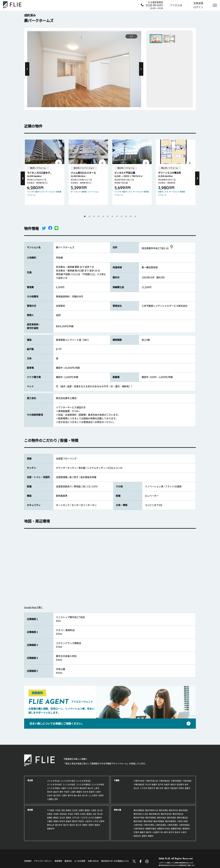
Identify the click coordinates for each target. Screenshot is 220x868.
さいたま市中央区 (54, 785)
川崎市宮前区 (184, 825)
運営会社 (68, 861)
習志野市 (180, 785)
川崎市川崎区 (182, 821)
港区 (63, 810)
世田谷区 (63, 814)
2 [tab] (89, 216)
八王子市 (84, 818)
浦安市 (167, 788)
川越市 (63, 788)
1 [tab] (85, 216)
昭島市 (69, 821)
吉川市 (85, 796)
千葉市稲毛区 (164, 781)
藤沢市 (149, 832)
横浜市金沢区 (166, 814)
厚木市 (178, 832)
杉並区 (83, 814)
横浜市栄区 (138, 821)
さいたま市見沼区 (83, 781)
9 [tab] (121, 216)
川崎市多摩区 (172, 825)
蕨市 (61, 792)
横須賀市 (186, 829)
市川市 (148, 785)
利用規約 (28, 861)
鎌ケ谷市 (160, 788)
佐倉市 (167, 785)
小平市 (95, 821)
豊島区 (89, 814)
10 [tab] (126, 216)
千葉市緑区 (187, 781)
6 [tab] (108, 216)
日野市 (102, 821)
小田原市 (156, 832)
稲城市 (97, 825)
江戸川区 (76, 818)
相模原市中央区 (163, 829)
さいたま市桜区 (69, 785)
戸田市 (67, 792)
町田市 (81, 821)
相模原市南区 (176, 829)
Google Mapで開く (33, 607)
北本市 (50, 796)
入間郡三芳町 (53, 799)
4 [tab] (99, 216)
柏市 (187, 785)
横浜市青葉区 (159, 821)
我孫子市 (152, 788)
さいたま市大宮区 (68, 781)
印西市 (181, 788)
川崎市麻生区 (139, 829)
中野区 (77, 814)
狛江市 (79, 825)
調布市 (75, 821)
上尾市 (97, 788)
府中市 (62, 821)
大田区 (56, 814)
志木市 (86, 792)
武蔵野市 (98, 818)
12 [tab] (135, 216)
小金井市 (88, 821)
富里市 (187, 788)
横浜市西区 (163, 810)
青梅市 (56, 821)
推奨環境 (58, 861)
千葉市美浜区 (139, 785)
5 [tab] (103, 216)
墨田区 (87, 810)
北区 (95, 814)
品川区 (100, 810)
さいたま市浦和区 (83, 785)
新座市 (92, 792)
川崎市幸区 (138, 825)
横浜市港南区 (151, 818)
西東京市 (51, 829)
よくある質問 (80, 861)
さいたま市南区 (98, 785)
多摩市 (91, 825)
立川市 (91, 818)
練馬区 (56, 818)
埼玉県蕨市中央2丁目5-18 (158, 248)
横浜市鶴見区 (139, 810)
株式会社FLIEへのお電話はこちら (115, 861)
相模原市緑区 (151, 829)
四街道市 (174, 788)
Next (141, 69)
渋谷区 (70, 814)
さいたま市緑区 (53, 788)
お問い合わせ (93, 861)
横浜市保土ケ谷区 (141, 814)
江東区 (94, 810)
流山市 (136, 788)
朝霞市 (79, 792)
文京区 (75, 810)
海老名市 (137, 836)
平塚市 (136, 832)
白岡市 (101, 796)
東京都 (30, 810)
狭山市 (90, 788)
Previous (27, 69)
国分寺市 (59, 825)
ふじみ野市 (93, 796)
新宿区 (69, 810)
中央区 (58, 810)
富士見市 (57, 796)
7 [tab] (112, 216)
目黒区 (50, 814)
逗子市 (171, 832)
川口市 (70, 788)
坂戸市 (70, 796)
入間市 (73, 792)
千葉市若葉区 (176, 781)
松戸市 (161, 785)
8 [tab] (117, 216)
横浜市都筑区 (171, 821)
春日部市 (83, 788)
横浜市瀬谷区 (182, 818)
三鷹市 (50, 821)
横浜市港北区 (178, 814)
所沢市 (76, 788)
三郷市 (64, 796)
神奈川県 (117, 810)
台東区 (81, 810)
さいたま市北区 (53, 781)
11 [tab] (131, 216)
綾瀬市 (151, 836)
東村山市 (51, 825)
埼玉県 (30, 780)
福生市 (72, 825)
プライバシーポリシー (43, 861)
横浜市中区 (173, 810)
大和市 (184, 832)
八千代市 (143, 788)
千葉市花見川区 (152, 781)
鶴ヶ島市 (78, 796)
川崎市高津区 (161, 825)
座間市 (144, 836)
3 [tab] (94, 216)
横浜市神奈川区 (152, 810)
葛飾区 (69, 818)
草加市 (50, 792)
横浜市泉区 (148, 821)
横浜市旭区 (162, 818)
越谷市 (56, 792)
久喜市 (98, 792)
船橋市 (154, 785)
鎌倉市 (143, 832)
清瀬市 (85, 825)
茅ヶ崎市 (164, 832)
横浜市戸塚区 (139, 818)
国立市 (66, 825)
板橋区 (50, 818)
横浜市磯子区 (154, 814)
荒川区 (100, 814)
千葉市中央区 (139, 781)
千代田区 (51, 810)
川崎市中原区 (149, 825)
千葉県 (117, 780)
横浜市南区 (183, 810)
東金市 (173, 785)
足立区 (62, 818)
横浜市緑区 (172, 818)
